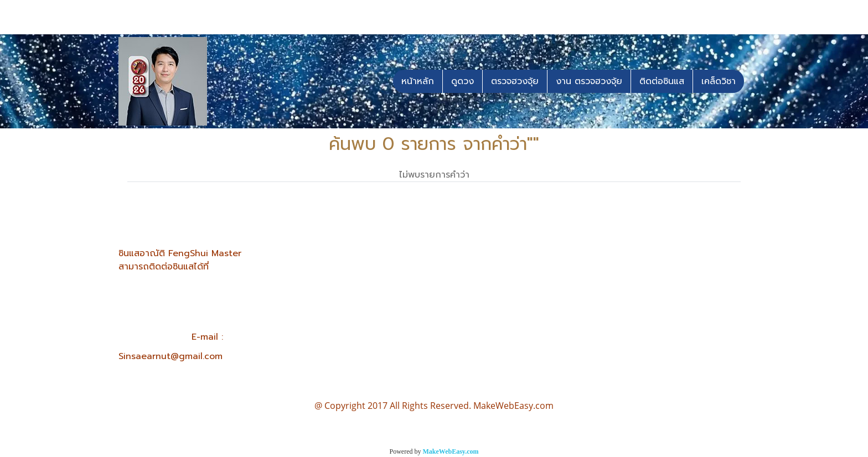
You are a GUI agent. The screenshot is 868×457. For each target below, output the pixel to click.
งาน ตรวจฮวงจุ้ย (589, 81)
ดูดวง (463, 81)
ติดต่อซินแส (662, 81)
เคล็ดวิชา (719, 81)
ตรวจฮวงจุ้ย (515, 81)
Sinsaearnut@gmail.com (170, 356)
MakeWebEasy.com (451, 451)
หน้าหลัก (418, 81)
